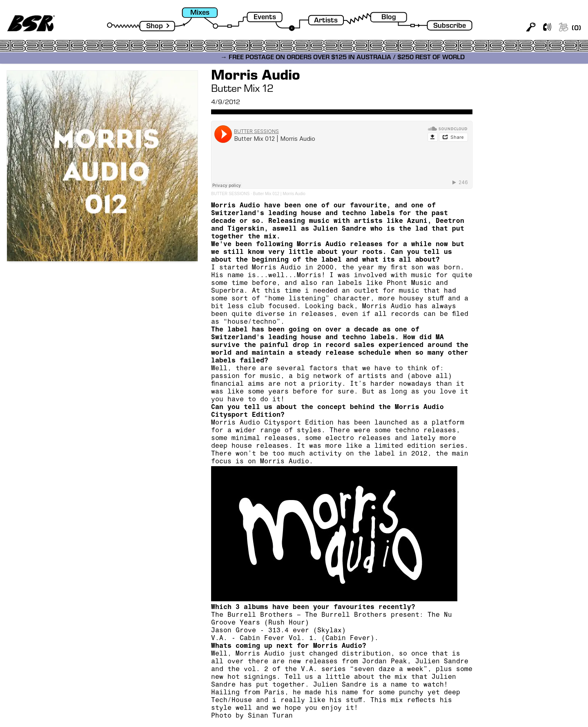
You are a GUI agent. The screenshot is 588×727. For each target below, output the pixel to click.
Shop (155, 27)
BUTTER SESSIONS (230, 194)
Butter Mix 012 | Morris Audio (279, 194)
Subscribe (450, 26)
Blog (389, 18)
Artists (326, 21)
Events (265, 18)
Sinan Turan (270, 716)
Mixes (200, 13)
